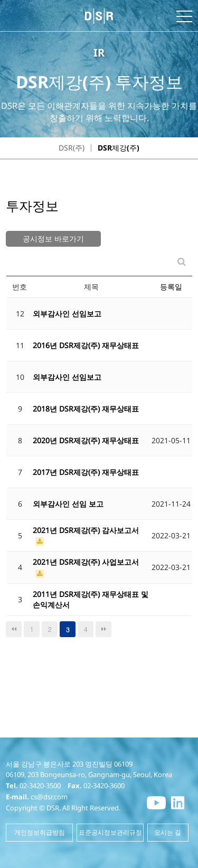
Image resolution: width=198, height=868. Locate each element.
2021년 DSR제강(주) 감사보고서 (86, 530)
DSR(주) (72, 148)
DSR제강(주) (119, 148)
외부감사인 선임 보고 (68, 504)
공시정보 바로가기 (53, 239)
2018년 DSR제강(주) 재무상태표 (86, 409)
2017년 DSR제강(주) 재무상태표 (86, 472)
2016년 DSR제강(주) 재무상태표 (86, 345)
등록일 (171, 287)
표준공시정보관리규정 (110, 832)
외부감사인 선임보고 (67, 314)
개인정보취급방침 (40, 832)
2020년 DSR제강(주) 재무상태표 (86, 440)
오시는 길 (168, 832)
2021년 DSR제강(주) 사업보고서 (86, 562)
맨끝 (103, 629)
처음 (14, 629)
